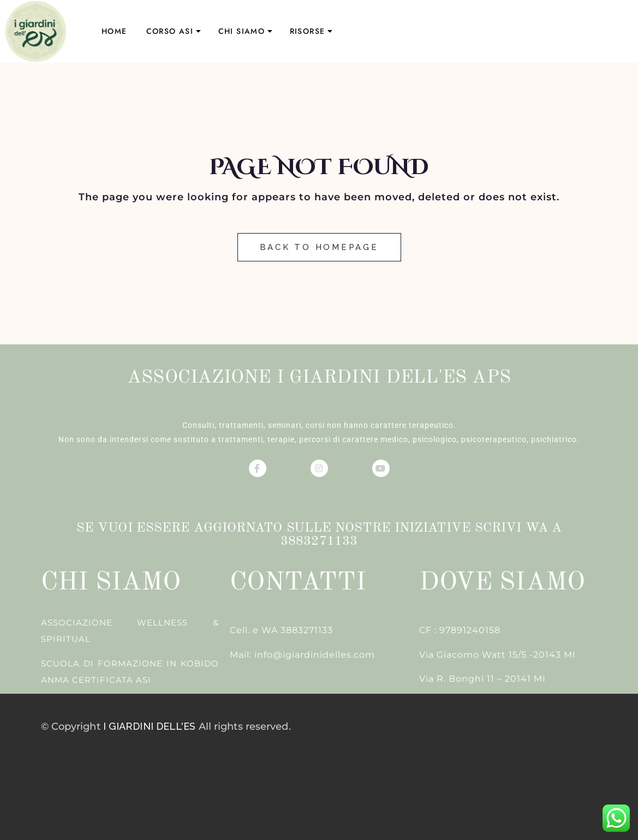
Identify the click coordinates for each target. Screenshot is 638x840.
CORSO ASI (170, 31)
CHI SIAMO (242, 31)
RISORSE (308, 31)
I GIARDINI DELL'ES (150, 726)
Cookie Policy (566, 797)
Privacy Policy (502, 797)
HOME (114, 31)
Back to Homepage (319, 247)
